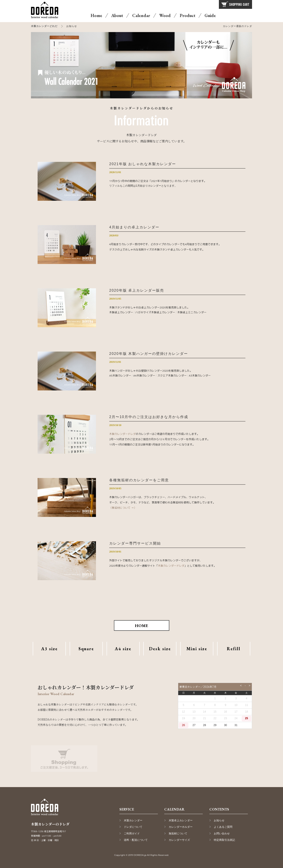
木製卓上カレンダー (121, 312)
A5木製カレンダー (120, 376)
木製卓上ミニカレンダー (192, 312)
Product (188, 15)
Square (86, 649)
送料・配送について (136, 840)
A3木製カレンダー (200, 376)
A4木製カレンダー (144, 376)
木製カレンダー (133, 820)
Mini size (197, 649)
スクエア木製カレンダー (172, 376)
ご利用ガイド (132, 834)
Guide (210, 15)
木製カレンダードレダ (122, 434)
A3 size (49, 649)
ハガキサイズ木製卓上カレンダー (155, 312)
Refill (234, 649)
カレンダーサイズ (179, 840)
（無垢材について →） (123, 508)
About (117, 15)
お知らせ (219, 820)
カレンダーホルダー (181, 827)
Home (96, 15)
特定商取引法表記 (224, 840)
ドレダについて (133, 827)
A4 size (123, 649)
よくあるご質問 (223, 827)
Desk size (160, 649)
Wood (165, 15)
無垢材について (178, 834)
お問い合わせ (222, 834)
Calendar (141, 15)
